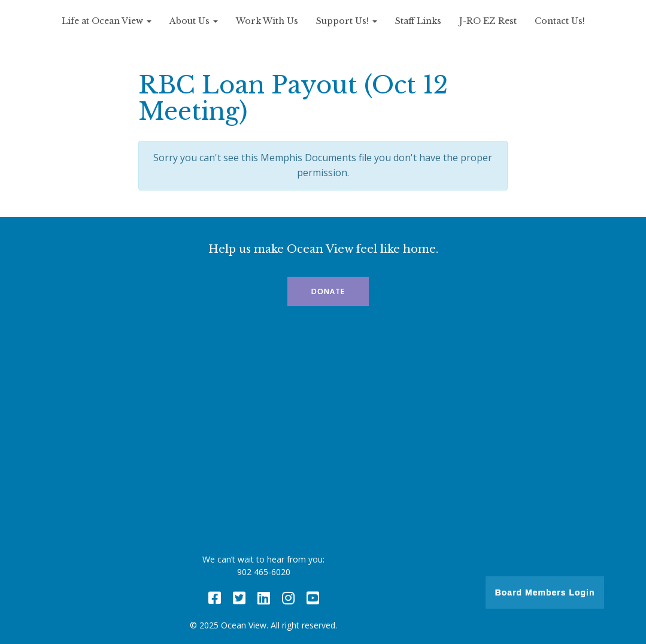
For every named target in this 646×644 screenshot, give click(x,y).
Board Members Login (545, 592)
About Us (194, 21)
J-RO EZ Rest (488, 21)
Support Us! (347, 21)
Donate (328, 291)
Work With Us (267, 21)
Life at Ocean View (107, 21)
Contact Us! (560, 21)
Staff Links (418, 21)
